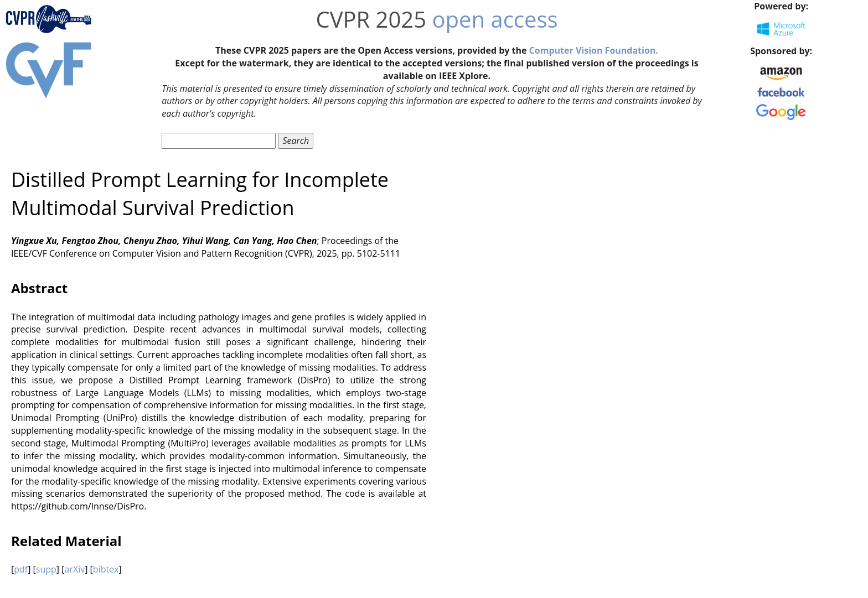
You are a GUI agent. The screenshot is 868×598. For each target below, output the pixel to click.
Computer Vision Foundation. (594, 50)
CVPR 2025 (371, 19)
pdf (21, 569)
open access (495, 19)
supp (46, 569)
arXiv (74, 569)
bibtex (106, 569)
